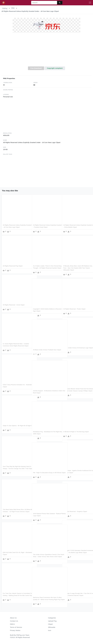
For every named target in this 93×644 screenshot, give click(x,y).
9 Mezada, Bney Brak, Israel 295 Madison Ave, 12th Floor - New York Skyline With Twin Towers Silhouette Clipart (76, 268)
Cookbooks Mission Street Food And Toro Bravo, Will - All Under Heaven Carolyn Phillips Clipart (76, 391)
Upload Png (52, 621)
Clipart (50, 624)
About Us (13, 618)
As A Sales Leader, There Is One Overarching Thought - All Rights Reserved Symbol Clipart (46, 268)
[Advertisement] (46, 51)
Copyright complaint (55, 68)
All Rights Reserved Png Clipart (13, 266)
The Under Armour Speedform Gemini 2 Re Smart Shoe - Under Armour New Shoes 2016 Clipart (47, 556)
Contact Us (14, 621)
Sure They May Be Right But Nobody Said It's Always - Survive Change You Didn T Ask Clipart (16, 468)
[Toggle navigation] (90, 3)
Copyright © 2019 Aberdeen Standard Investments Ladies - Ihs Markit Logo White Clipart (77, 552)
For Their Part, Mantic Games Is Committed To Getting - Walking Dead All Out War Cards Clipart (16, 595)
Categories (52, 618)
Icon (50, 630)
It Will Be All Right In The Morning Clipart (76, 431)
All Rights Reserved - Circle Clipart (14, 305)
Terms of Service (16, 627)
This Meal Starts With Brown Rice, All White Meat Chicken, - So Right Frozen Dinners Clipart (15, 511)
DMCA (12, 624)
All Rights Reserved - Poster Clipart (74, 309)
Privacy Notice (15, 630)
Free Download (36, 68)
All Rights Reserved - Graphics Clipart (75, 511)
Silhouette (52, 627)
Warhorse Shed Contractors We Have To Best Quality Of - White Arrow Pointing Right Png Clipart (46, 599)
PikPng (5, 8)
